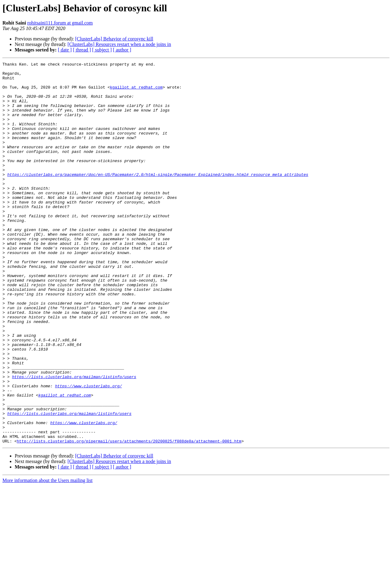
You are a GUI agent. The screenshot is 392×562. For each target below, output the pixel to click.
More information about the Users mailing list (47, 557)
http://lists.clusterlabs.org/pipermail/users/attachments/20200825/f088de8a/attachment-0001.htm (129, 517)
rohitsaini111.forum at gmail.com (60, 23)
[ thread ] (82, 50)
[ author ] (122, 50)
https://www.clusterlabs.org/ (89, 451)
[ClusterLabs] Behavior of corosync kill (114, 39)
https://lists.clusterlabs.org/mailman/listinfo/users (74, 440)
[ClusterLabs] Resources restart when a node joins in (119, 44)
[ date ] (65, 50)
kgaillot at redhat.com (136, 93)
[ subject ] (102, 50)
